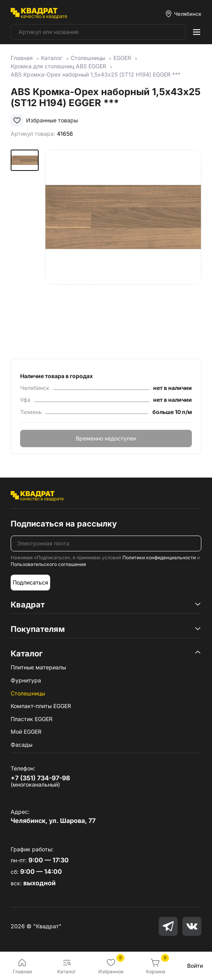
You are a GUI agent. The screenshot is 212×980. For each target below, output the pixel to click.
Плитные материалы (38, 667)
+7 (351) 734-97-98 (40, 778)
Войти (195, 966)
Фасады (22, 745)
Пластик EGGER (32, 719)
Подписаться (30, 582)
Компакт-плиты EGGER (41, 706)
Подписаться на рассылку (64, 524)
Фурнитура (26, 680)
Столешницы (28, 693)
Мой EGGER (26, 732)
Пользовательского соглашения (48, 564)
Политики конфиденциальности (159, 557)
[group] (123, 249)
